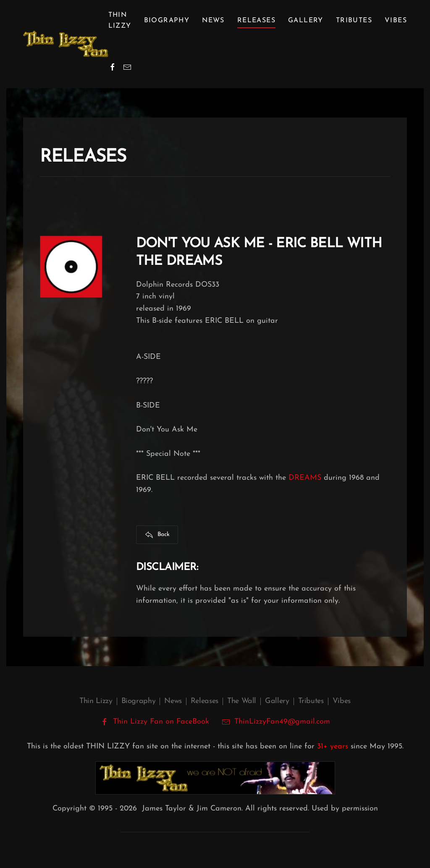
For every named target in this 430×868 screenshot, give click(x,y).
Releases (205, 701)
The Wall (242, 701)
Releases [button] (256, 21)
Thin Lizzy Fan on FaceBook (155, 722)
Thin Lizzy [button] (120, 21)
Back (157, 535)
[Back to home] (66, 44)
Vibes (396, 21)
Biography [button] (167, 21)
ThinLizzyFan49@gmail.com (282, 722)
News (213, 21)
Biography (139, 701)
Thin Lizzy (96, 701)
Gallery (306, 21)
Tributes (354, 21)
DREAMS (305, 478)
